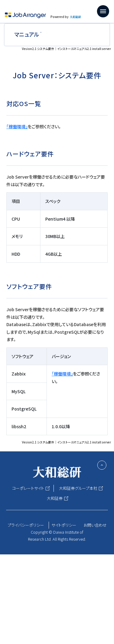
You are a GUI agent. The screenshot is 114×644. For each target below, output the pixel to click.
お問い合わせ (95, 525)
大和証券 (55, 498)
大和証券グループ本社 (78, 488)
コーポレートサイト (28, 488)
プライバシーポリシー (26, 525)
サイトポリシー (64, 525)
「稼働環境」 (17, 126)
